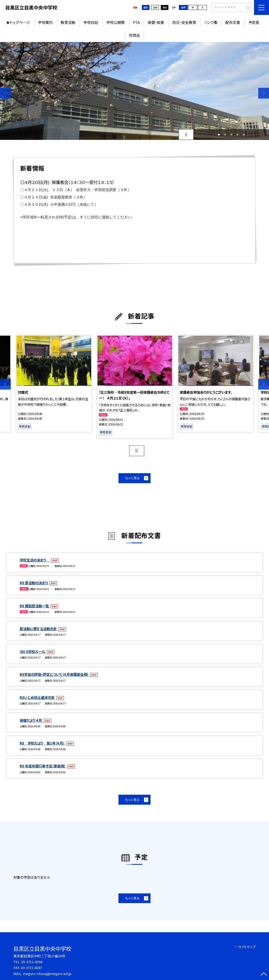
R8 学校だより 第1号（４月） (43, 743)
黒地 (165, 7)
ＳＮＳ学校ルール (33, 652)
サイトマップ (247, 947)
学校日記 (91, 22)
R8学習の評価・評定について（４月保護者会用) (54, 674)
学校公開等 (116, 22)
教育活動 (68, 22)
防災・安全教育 (184, 22)
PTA (136, 22)
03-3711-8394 (32, 962)
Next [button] (264, 93)
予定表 (254, 22)
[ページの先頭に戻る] (264, 975)
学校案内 (45, 22)
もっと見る (132, 478)
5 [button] (244, 135)
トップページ (20, 22)
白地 (155, 7)
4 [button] (237, 135)
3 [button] (231, 135)
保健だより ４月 (31, 720)
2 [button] (225, 135)
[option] (134, 91)
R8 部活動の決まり (34, 583)
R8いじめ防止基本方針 (38, 697)
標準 (183, 7)
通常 (146, 7)
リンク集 (211, 22)
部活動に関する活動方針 (39, 629)
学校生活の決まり (35, 560)
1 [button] (219, 135)
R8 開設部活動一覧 (35, 606)
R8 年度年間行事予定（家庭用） (43, 766)
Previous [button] (5, 93)
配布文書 (233, 22)
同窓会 (134, 35)
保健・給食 (156, 22)
